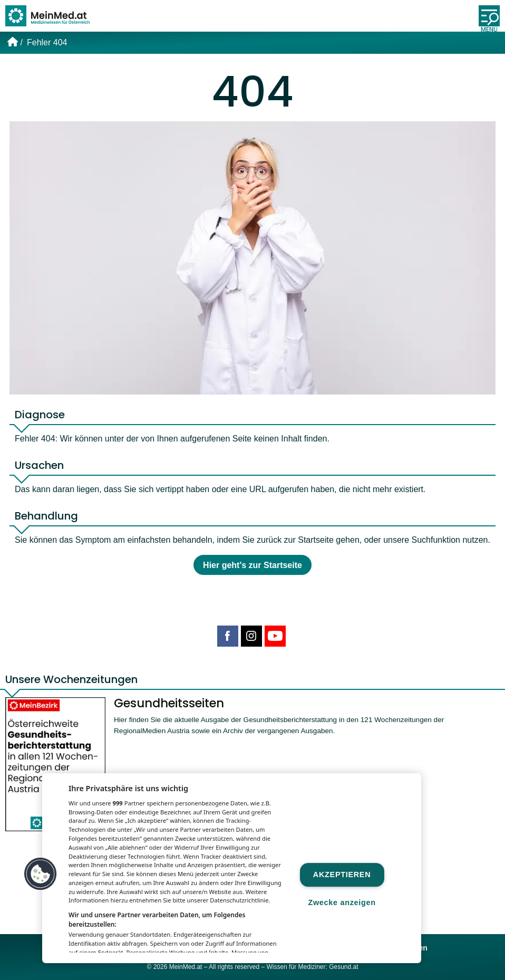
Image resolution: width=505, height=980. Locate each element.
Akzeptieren (342, 875)
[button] (41, 874)
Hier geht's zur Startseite (252, 565)
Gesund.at (343, 967)
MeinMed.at (186, 967)
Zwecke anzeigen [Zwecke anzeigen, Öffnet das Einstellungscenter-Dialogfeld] (342, 903)
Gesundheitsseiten (169, 703)
